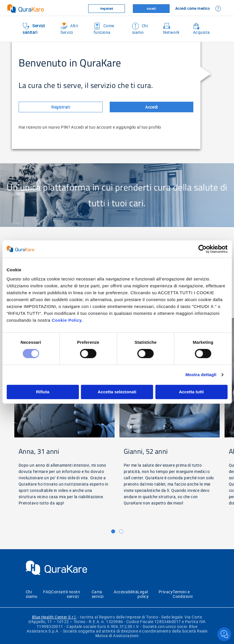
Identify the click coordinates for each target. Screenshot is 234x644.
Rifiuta (43, 392)
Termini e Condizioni (183, 594)
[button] (113, 531)
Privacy (166, 592)
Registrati (107, 9)
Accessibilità (126, 592)
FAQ (47, 592)
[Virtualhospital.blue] (35, 9)
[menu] (117, 28)
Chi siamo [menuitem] (140, 29)
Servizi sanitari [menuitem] (34, 29)
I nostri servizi (73, 594)
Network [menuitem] (171, 29)
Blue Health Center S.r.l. (54, 617)
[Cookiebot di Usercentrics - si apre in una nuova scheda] (202, 249)
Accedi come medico (192, 8)
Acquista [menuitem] (201, 29)
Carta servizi (98, 594)
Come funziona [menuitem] (104, 29)
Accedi (151, 9)
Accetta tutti (191, 392)
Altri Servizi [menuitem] (69, 29)
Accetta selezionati (117, 392)
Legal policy (143, 594)
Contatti (59, 592)
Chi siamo (32, 594)
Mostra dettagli (201, 375)
